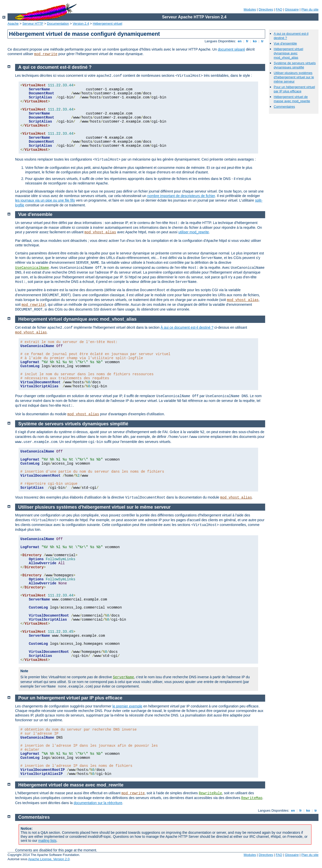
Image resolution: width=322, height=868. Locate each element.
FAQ (279, 9)
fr (247, 41)
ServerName (124, 677)
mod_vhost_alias (100, 232)
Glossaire (292, 9)
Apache (13, 24)
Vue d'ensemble (285, 43)
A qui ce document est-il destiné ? (55, 67)
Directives (266, 9)
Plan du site (310, 9)
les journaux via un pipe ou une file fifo (45, 200)
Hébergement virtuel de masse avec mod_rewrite (292, 99)
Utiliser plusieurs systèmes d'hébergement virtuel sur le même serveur (294, 77)
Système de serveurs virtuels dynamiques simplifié (295, 65)
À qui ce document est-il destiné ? (187, 327)
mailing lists (47, 841)
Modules (250, 9)
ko (255, 41)
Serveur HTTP (33, 24)
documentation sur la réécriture (98, 803)
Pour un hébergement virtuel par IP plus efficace (294, 89)
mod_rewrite (46, 54)
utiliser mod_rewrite (194, 232)
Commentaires (284, 107)
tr (263, 41)
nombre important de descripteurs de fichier (181, 196)
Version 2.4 (81, 24)
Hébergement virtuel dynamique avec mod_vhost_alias (288, 53)
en (239, 41)
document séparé (231, 49)
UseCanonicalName (32, 268)
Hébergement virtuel (108, 24)
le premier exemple (127, 706)
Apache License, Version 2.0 (49, 859)
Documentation (58, 24)
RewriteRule (210, 793)
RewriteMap (252, 798)
